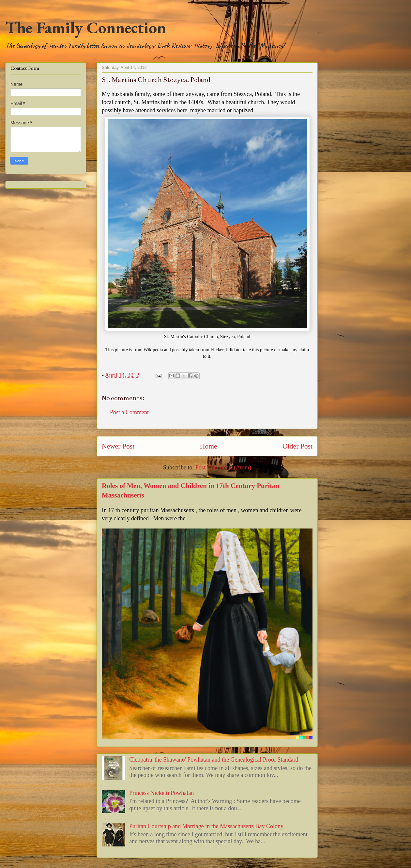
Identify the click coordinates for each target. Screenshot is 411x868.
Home (209, 446)
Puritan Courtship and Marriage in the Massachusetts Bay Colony (206, 826)
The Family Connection (86, 28)
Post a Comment (129, 412)
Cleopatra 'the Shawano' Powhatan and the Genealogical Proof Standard (214, 760)
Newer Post (118, 446)
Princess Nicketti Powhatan (161, 793)
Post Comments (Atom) (223, 467)
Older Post (297, 446)
